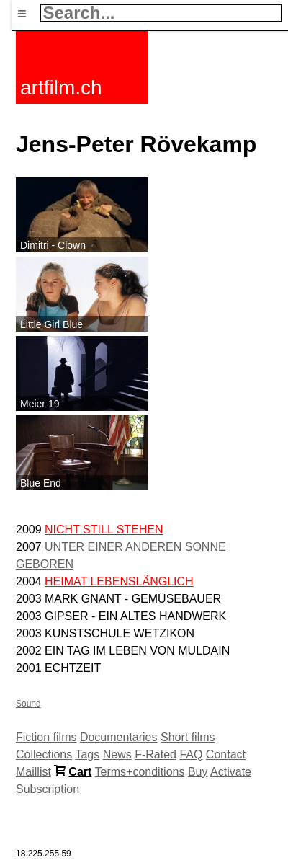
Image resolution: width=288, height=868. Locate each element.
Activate (231, 772)
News (117, 754)
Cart (80, 772)
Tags (87, 754)
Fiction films (46, 737)
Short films (188, 737)
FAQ (191, 754)
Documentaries (119, 737)
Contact (226, 754)
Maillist (33, 772)
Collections (44, 754)
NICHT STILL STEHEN (104, 530)
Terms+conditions (140, 772)
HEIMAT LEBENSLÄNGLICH (119, 581)
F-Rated (156, 754)
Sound (28, 704)
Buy (198, 772)
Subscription (48, 789)
